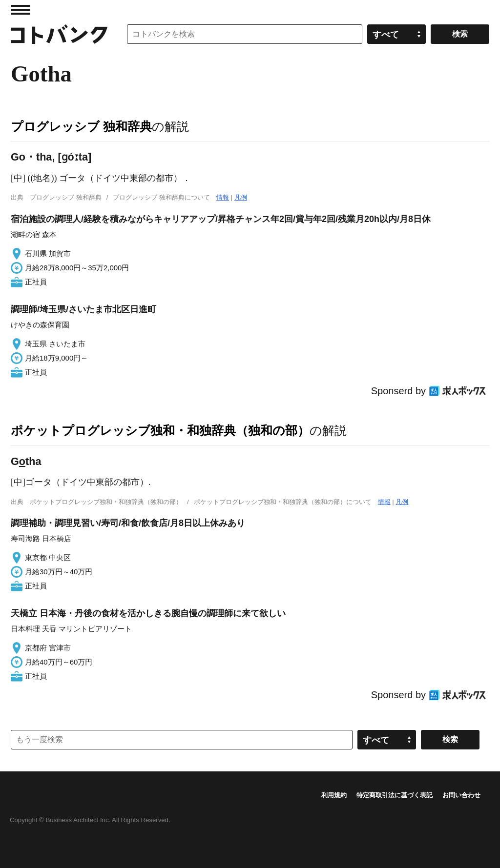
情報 (223, 197)
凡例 (241, 197)
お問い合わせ (461, 795)
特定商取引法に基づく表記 (395, 795)
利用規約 (334, 795)
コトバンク (59, 34)
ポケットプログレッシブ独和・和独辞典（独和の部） (160, 430)
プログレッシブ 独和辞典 (81, 126)
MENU (21, 10)
